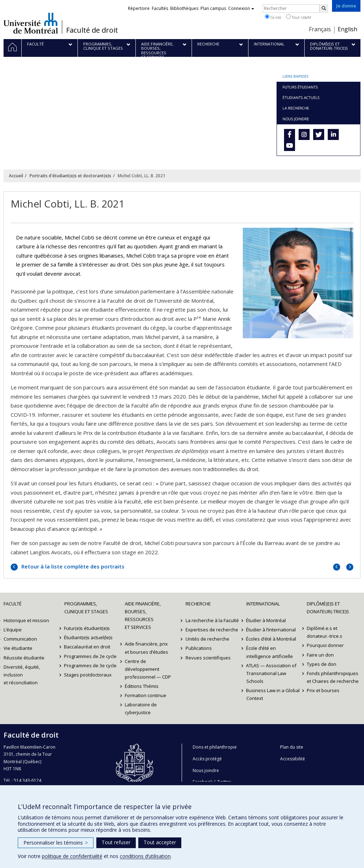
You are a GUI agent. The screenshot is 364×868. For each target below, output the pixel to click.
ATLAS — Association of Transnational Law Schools (272, 673)
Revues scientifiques (208, 658)
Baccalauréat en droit (87, 647)
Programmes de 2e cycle (91, 656)
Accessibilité (293, 759)
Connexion (241, 8)
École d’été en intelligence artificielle (270, 652)
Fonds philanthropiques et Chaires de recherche (333, 677)
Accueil (16, 176)
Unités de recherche (207, 639)
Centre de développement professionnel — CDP (148, 669)
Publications (199, 648)
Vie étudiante (18, 648)
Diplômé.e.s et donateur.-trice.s (325, 632)
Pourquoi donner (325, 645)
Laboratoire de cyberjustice (141, 708)
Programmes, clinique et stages (86, 608)
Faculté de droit (92, 30)
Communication (20, 639)
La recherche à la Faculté (212, 620)
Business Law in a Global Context (273, 694)
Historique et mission (26, 620)
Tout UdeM (299, 17)
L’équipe (13, 630)
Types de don (322, 664)
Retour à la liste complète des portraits (72, 566)
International (263, 604)
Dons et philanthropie (215, 747)
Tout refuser (116, 842)
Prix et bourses (323, 690)
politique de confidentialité (72, 856)
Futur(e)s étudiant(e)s (87, 628)
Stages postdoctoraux (88, 675)
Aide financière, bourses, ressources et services (143, 615)
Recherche (198, 604)
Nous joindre (206, 770)
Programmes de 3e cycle (91, 665)
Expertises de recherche (212, 630)
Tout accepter (160, 842)
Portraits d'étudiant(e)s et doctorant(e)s (70, 176)
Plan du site (292, 747)
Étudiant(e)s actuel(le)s (89, 637)
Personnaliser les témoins (56, 843)
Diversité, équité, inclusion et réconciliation (22, 675)
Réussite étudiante (24, 658)
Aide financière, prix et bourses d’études (146, 648)
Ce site (273, 17)
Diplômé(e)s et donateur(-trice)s (328, 608)
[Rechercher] (324, 9)
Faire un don (320, 655)
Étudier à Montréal (266, 620)
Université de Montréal (31, 23)
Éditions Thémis (142, 686)
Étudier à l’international (271, 630)
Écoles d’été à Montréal (271, 639)
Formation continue (146, 695)
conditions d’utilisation (145, 856)
